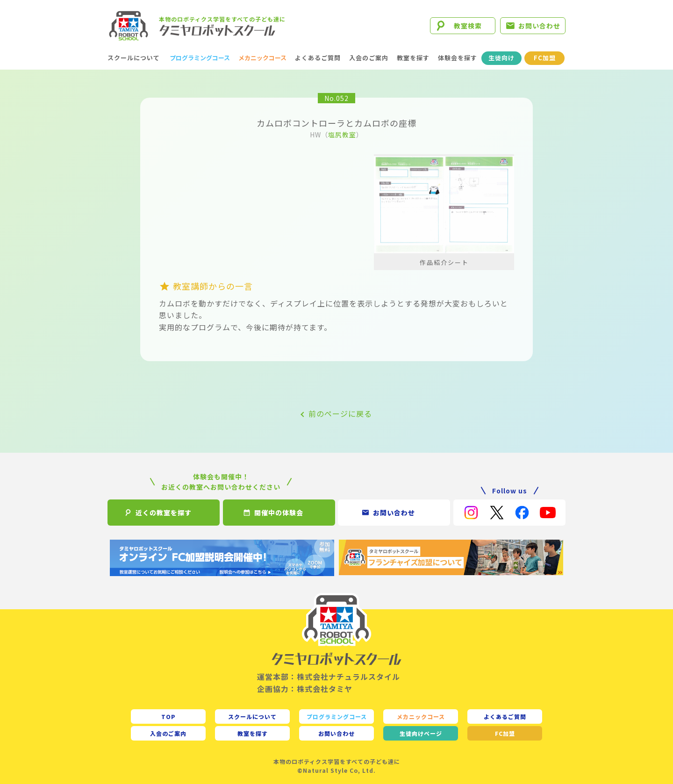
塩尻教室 (342, 135)
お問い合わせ (539, 26)
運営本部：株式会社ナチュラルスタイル (329, 677)
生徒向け (501, 58)
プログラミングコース (200, 58)
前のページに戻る (340, 413)
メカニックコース (262, 58)
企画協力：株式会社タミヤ (305, 689)
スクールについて (134, 58)
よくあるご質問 (318, 58)
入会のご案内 (369, 58)
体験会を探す (458, 58)
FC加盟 (545, 58)
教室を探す (413, 58)
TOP (168, 716)
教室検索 (468, 26)
